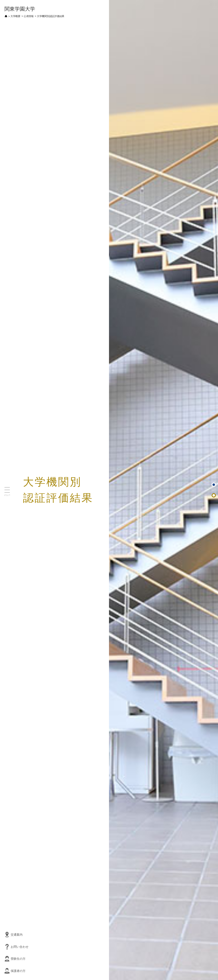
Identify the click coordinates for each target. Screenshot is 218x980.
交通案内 (5, 935)
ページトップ (214, 485)
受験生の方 (5, 959)
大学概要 (15, 16)
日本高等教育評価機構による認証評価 (214, 496)
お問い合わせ (5, 947)
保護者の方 (5, 971)
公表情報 (29, 16)
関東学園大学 (20, 9)
